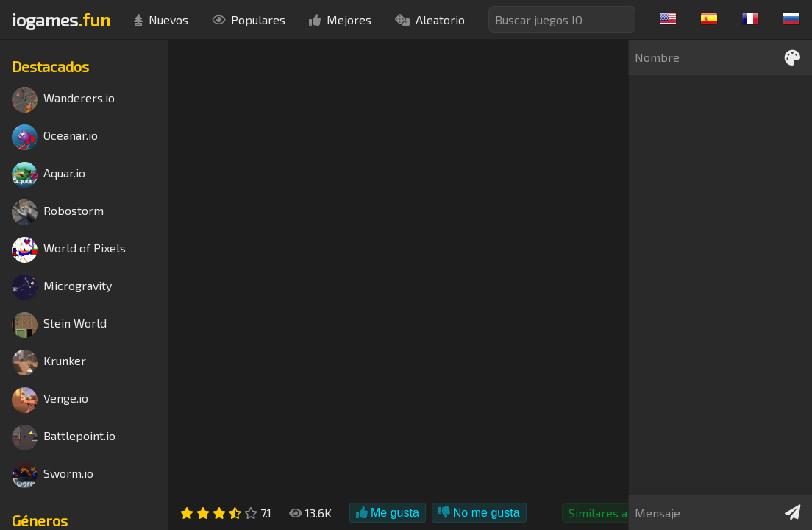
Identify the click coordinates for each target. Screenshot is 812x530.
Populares (249, 20)
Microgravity (62, 287)
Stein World (59, 325)
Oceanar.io (55, 137)
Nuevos (161, 20)
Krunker (49, 363)
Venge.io (50, 400)
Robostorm (58, 212)
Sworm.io (53, 475)
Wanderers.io (63, 100)
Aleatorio (430, 20)
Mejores (340, 20)
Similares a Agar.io (617, 513)
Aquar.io (49, 175)
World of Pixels (69, 250)
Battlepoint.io (64, 438)
